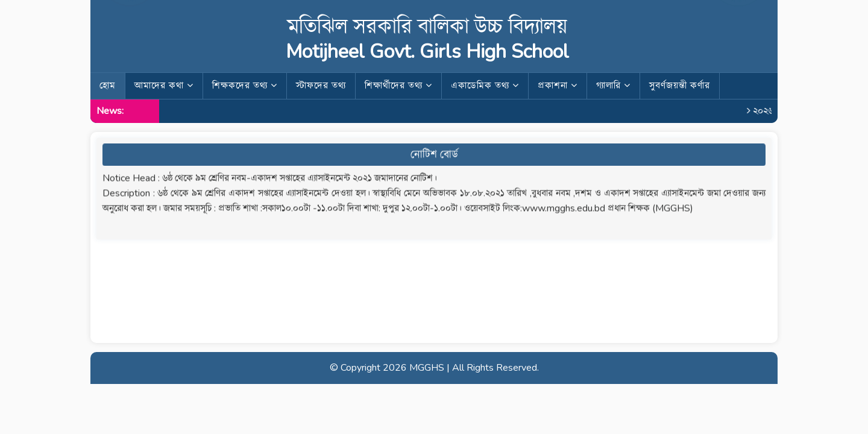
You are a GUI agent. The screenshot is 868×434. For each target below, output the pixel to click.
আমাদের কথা (164, 86)
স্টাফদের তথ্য (321, 86)
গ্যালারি (613, 86)
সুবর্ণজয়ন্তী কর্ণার (680, 86)
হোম (108, 86)
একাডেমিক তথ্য (485, 86)
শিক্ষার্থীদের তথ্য (398, 86)
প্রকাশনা (558, 86)
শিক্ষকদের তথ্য (245, 86)
